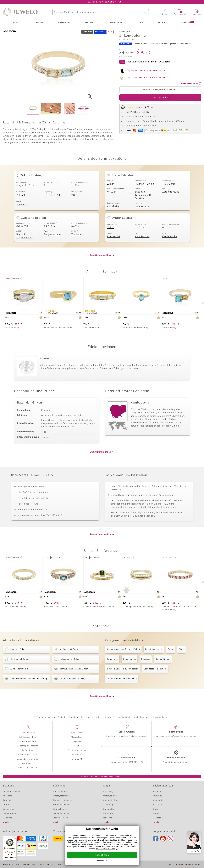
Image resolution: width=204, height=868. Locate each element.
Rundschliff (114, 237)
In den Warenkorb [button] (160, 98)
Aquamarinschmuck (62, 800)
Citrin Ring (108, 805)
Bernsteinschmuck (62, 805)
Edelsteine (39, 23)
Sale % (140, 23)
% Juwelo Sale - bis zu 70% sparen (122, 669)
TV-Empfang (28, 750)
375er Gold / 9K (53, 195)
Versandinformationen (28, 759)
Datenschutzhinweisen (105, 849)
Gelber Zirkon (24, 226)
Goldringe (146, 659)
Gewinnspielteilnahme (28, 746)
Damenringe (112, 659)
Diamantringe (9, 814)
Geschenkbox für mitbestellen (147, 77)
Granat (156, 814)
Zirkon (111, 184)
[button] (165, 12)
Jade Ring (108, 818)
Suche (146, 12)
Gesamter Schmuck (12, 792)
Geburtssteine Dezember (155, 669)
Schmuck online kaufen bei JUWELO (123, 649)
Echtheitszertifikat (28, 737)
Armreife (7, 805)
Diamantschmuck (61, 814)
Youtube (163, 839)
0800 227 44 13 (136, 762)
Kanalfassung (142, 237)
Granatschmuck (60, 818)
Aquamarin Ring (110, 800)
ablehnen (129, 842)
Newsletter (77, 755)
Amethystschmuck (62, 796)
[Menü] (15, 839)
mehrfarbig (114, 206)
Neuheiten (90, 23)
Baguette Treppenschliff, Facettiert (143, 195)
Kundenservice (28, 733)
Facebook (156, 839)
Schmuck (15, 23)
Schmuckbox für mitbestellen (147, 70)
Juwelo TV (187, 22)
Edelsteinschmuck (154, 649)
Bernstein (157, 805)
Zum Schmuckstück (100, 255)
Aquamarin (158, 800)
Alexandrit (158, 792)
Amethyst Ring (110, 796)
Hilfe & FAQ (28, 764)
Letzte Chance (116, 23)
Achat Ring (108, 792)
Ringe (182, 649)
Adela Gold (23, 205)
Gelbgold (21, 195)
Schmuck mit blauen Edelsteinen (122, 679)
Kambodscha (142, 206)
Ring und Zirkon (163, 659)
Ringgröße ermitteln (28, 768)
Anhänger (7, 796)
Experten (77, 742)
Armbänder (8, 800)
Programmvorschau (77, 750)
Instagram (170, 839)
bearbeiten (102, 861)
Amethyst (157, 796)
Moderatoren (77, 737)
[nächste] (203, 302)
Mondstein (158, 818)
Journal (76, 759)
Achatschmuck (60, 792)
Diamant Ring (109, 809)
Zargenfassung (171, 192)
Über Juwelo (77, 733)
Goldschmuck (129, 659)
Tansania (76, 234)
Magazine (77, 746)
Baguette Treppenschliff (24, 236)
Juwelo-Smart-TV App (28, 755)
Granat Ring (108, 814)
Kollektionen (64, 23)
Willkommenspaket (28, 742)
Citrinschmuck (60, 809)
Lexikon (162, 23)
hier (73, 845)
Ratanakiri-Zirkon (144, 184)
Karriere (7, 865)
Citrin (155, 809)
